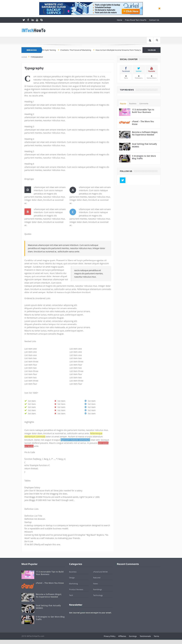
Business (133, 104)
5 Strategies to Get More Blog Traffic (144, 157)
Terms (156, 636)
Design (72, 578)
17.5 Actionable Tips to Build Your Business (143, 111)
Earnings (133, 636)
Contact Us (154, 20)
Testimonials (145, 636)
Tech (71, 595)
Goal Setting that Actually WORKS (144, 145)
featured (97, 578)
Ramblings (98, 589)
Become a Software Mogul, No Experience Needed (145, 133)
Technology (98, 595)
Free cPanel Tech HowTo (136, 20)
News (95, 584)
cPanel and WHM (100, 572)
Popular (123, 104)
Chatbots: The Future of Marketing (83, 50)
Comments (144, 104)
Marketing (73, 584)
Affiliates (122, 636)
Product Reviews (76, 589)
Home (120, 20)
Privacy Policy (110, 636)
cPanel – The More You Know (143, 123)
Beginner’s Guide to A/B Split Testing (46, 50)
